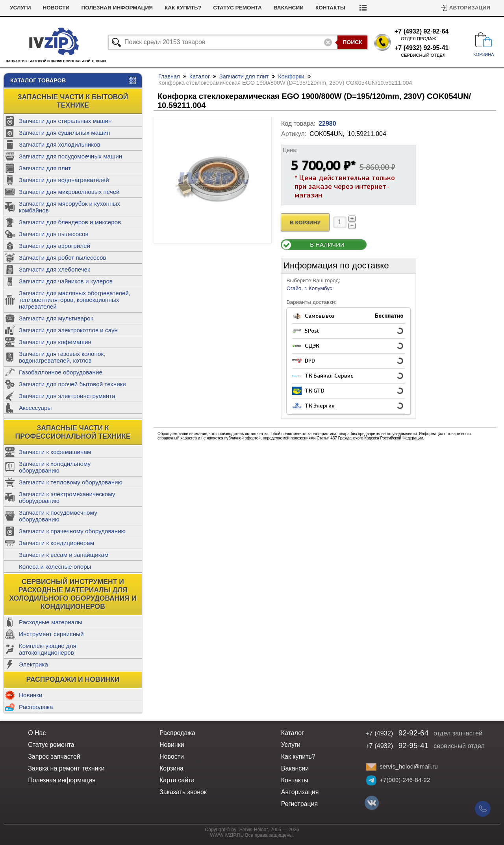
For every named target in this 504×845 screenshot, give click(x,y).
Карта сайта (177, 780)
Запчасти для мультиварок (56, 318)
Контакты (330, 8)
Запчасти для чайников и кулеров (66, 281)
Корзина (171, 768)
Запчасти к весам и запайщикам (64, 555)
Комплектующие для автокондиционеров (48, 649)
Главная (169, 76)
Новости (56, 8)
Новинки (31, 695)
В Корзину (305, 222)
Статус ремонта (237, 8)
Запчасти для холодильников (60, 144)
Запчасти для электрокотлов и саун (68, 330)
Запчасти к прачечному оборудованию (72, 531)
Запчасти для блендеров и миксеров (70, 222)
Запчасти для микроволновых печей (69, 192)
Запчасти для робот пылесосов (62, 258)
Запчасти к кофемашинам (55, 452)
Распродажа (36, 707)
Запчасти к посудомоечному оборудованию (58, 516)
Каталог (200, 76)
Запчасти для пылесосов (54, 234)
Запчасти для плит (45, 168)
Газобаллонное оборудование (61, 372)
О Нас (37, 733)
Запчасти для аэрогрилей (55, 246)
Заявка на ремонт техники (66, 768)
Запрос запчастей (54, 757)
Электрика (33, 664)
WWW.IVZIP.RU (227, 835)
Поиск (352, 42)
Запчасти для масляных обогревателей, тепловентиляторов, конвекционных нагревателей (75, 300)
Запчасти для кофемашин (55, 342)
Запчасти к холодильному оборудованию (55, 467)
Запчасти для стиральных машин (65, 121)
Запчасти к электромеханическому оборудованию (67, 497)
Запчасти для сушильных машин (64, 133)
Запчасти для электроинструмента (67, 396)
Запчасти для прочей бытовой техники (72, 384)
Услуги (20, 8)
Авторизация (470, 8)
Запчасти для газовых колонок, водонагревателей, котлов (62, 357)
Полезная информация (117, 8)
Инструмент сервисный (51, 634)
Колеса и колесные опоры (55, 567)
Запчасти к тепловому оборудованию (71, 482)
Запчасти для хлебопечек (55, 269)
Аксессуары (35, 408)
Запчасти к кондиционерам (57, 543)
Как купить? (183, 8)
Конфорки (291, 76)
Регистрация (300, 804)
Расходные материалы (51, 622)
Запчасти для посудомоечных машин (70, 156)
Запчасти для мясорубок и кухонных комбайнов (69, 207)
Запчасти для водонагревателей (64, 180)
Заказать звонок (183, 792)
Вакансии (289, 8)
